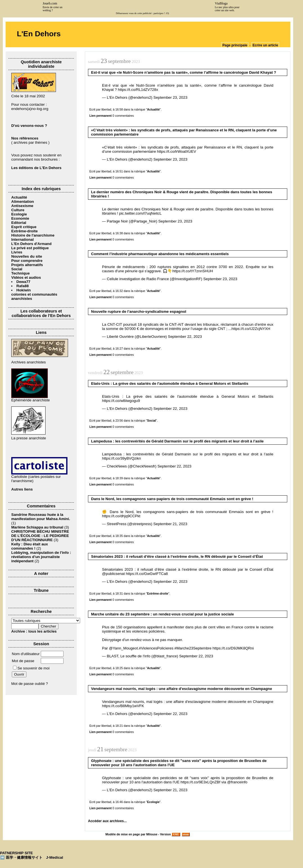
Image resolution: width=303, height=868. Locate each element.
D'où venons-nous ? (29, 126)
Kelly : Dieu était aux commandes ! (30, 546)
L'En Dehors (39, 34)
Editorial (19, 223)
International (22, 240)
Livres (17, 252)
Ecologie (19, 214)
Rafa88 (22, 286)
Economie (20, 218)
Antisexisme (22, 206)
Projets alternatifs (27, 265)
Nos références (25, 138)
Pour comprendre (27, 261)
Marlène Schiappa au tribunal (37, 527)
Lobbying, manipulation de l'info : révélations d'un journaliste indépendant (41, 557)
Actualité (19, 197)
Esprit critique (24, 227)
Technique (21, 273)
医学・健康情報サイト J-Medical (35, 857)
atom (186, 834)
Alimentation (23, 202)
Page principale (235, 45)
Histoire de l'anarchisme (33, 235)
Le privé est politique (30, 248)
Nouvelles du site (27, 256)
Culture (18, 210)
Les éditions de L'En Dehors (36, 168)
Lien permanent (100, 116)
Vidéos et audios (26, 277)
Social (17, 269)
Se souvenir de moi (31, 668)
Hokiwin (23, 290)
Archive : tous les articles (34, 631)
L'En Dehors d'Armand (31, 244)
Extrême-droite (24, 231)
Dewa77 (23, 282)
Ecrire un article (265, 45)
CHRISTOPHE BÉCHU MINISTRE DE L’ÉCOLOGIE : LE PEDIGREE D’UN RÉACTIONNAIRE (40, 536)
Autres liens (22, 489)
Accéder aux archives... (107, 821)
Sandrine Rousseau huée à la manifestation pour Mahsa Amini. (41, 517)
